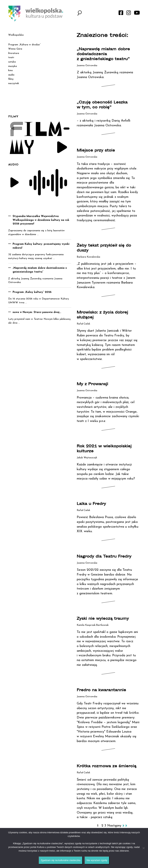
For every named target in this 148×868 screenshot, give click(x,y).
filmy (11, 79)
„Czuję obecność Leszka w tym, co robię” (102, 105)
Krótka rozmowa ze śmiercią (107, 766)
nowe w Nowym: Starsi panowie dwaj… (37, 312)
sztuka (12, 62)
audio (11, 75)
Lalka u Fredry (91, 504)
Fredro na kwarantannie (101, 690)
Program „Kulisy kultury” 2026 (32, 292)
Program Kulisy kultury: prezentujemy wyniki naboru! (41, 246)
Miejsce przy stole (96, 151)
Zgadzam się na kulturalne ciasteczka (61, 860)
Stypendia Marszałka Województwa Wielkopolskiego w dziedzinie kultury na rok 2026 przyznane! (41, 220)
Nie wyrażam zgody (97, 860)
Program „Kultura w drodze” (24, 45)
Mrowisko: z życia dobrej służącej (102, 315)
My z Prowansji (92, 384)
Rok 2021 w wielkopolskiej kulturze (104, 449)
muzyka (13, 66)
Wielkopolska (16, 35)
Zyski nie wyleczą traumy (103, 619)
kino (11, 70)
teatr (11, 57)
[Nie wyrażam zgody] (143, 848)
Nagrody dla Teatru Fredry (104, 557)
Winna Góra (15, 49)
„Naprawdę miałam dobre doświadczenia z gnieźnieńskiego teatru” (103, 54)
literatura (14, 53)
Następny (114, 826)
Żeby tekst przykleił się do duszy (104, 248)
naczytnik (14, 83)
